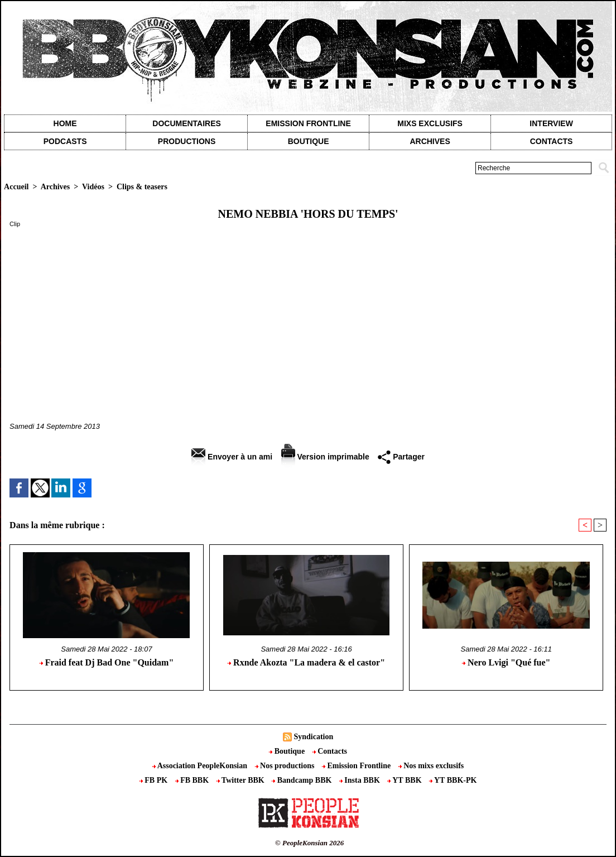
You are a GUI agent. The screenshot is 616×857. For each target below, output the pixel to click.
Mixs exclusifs (430, 123)
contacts (552, 141)
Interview (551, 123)
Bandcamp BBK (303, 780)
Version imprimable (325, 457)
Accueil (16, 187)
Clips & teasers (142, 187)
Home (65, 123)
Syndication (313, 737)
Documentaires (187, 123)
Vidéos (93, 187)
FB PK (155, 780)
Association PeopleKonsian (201, 766)
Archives (430, 141)
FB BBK (193, 780)
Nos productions (286, 766)
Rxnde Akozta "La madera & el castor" (306, 662)
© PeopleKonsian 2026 (309, 843)
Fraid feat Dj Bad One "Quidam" (107, 662)
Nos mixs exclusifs (431, 766)
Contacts (330, 751)
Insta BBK (360, 780)
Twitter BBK (242, 780)
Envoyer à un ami (232, 457)
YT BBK (405, 780)
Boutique (309, 141)
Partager (401, 457)
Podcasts (65, 141)
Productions (187, 141)
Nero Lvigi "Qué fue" (506, 662)
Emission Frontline (308, 123)
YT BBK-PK (453, 780)
